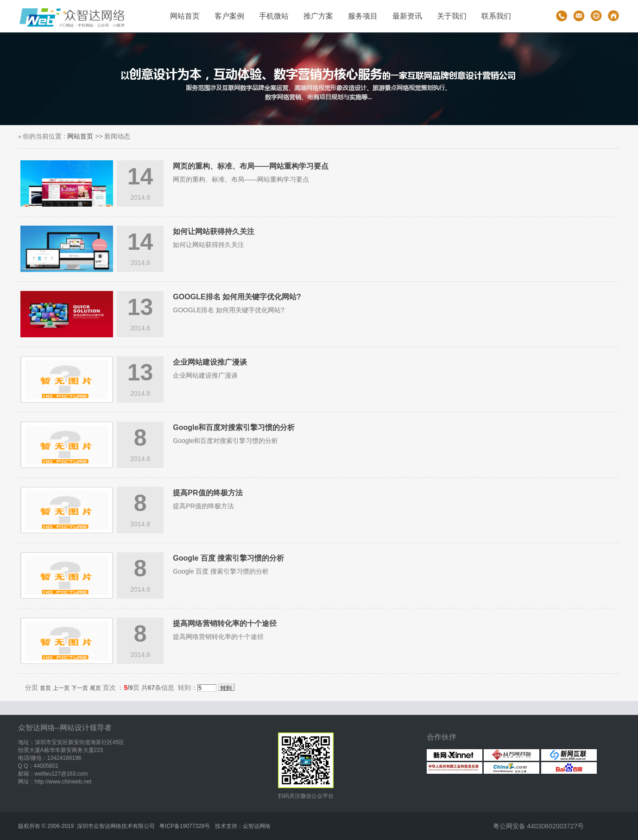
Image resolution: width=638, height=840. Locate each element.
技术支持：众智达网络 (243, 826)
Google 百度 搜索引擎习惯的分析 (228, 558)
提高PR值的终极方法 (208, 493)
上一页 (61, 688)
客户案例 (229, 16)
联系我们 (496, 16)
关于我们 (452, 16)
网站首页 (185, 16)
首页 (45, 688)
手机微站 (274, 16)
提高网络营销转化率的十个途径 (225, 623)
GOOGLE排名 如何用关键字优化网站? (237, 297)
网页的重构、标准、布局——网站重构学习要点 (251, 166)
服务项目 (363, 16)
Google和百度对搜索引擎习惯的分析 (234, 427)
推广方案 (318, 16)
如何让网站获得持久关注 (214, 231)
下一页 (80, 688)
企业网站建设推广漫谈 (210, 362)
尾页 (95, 688)
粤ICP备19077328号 (185, 826)
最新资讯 (407, 16)
